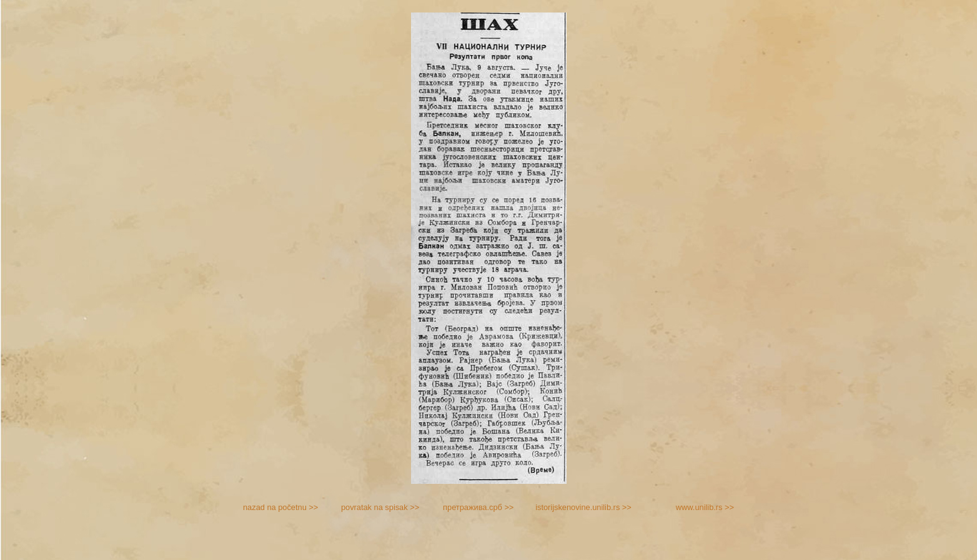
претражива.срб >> (478, 507)
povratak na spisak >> (380, 507)
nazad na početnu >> (280, 507)
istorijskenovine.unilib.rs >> (583, 507)
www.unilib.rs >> (705, 507)
